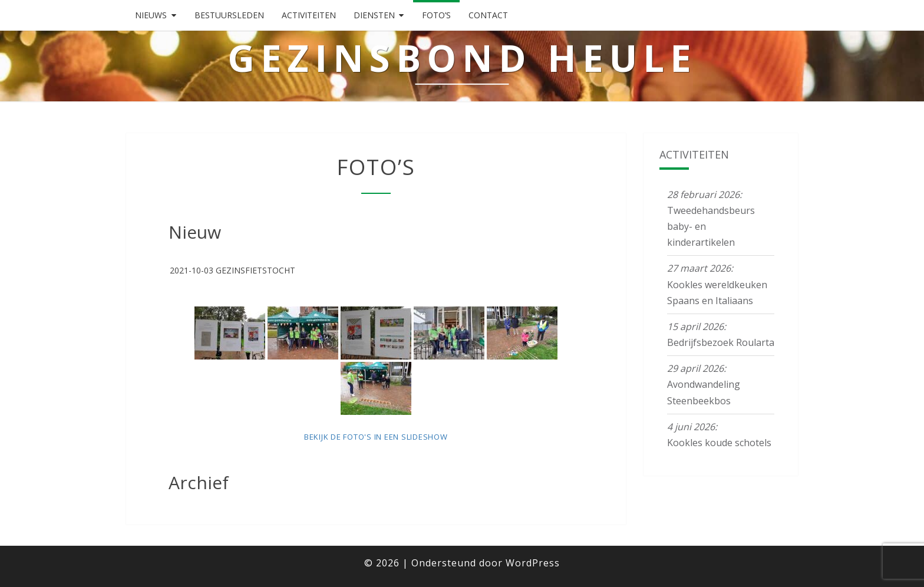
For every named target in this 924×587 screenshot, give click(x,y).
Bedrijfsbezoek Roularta (721, 342)
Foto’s (436, 15)
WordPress (533, 563)
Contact (488, 15)
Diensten (374, 15)
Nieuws (151, 15)
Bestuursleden (229, 15)
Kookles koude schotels (719, 443)
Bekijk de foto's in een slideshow (376, 437)
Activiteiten (309, 15)
